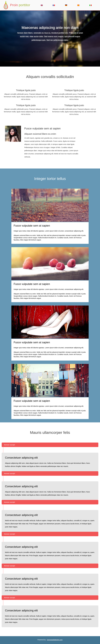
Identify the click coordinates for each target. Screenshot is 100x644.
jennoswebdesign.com (55, 640)
